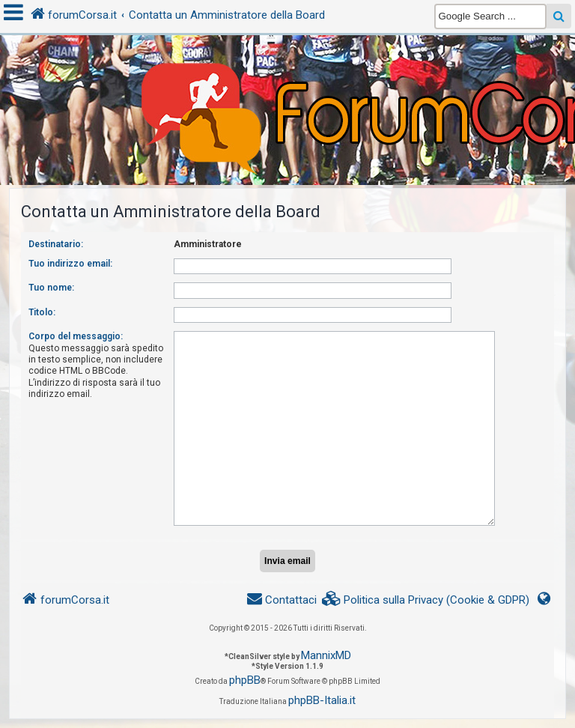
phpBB (245, 680)
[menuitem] (426, 600)
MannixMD (326, 655)
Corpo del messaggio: (76, 336)
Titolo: (42, 312)
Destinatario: (56, 244)
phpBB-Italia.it (322, 700)
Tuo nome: (51, 288)
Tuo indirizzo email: (70, 264)
